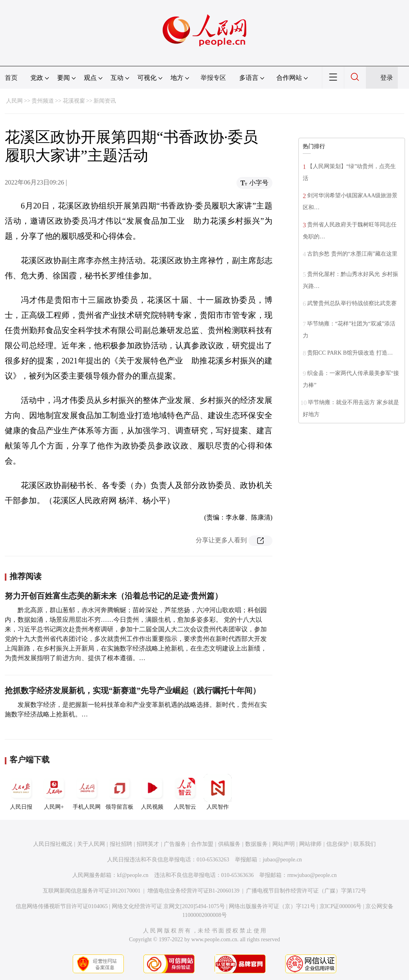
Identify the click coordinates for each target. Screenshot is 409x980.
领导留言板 (119, 792)
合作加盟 (202, 844)
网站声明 (284, 844)
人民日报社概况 (53, 844)
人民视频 (152, 792)
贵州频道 (43, 101)
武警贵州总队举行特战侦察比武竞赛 (352, 303)
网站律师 (310, 844)
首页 (11, 78)
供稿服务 (229, 844)
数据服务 (256, 844)
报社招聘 (121, 844)
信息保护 (338, 844)
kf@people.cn (133, 875)
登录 (387, 78)
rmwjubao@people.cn (312, 875)
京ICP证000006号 (341, 906)
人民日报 (21, 792)
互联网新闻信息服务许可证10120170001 (92, 891)
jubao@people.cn (282, 860)
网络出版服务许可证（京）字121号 (272, 906)
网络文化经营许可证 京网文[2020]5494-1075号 (169, 906)
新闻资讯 (105, 101)
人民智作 (218, 792)
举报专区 (213, 78)
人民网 (14, 101)
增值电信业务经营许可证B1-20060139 (194, 891)
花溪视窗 (74, 101)
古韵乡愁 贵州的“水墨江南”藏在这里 (352, 254)
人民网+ (54, 792)
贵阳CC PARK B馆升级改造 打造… (350, 353)
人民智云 (185, 792)
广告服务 (175, 844)
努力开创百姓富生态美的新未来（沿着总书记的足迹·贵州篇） (114, 596)
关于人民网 (91, 844)
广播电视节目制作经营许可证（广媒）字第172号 (306, 891)
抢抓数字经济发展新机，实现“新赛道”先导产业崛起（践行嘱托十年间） (133, 690)
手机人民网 (87, 792)
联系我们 (365, 844)
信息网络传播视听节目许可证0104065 (62, 906)
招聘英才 (148, 844)
